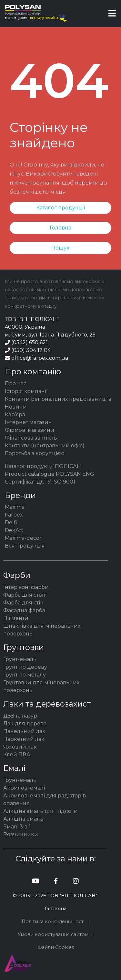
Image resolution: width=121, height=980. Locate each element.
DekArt (14, 530)
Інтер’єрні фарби (26, 587)
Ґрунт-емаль (20, 659)
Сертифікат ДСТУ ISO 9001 (40, 482)
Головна (60, 228)
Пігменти (16, 618)
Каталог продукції (60, 208)
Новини (16, 407)
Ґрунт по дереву (25, 667)
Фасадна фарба (24, 610)
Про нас (16, 383)
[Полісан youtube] (36, 881)
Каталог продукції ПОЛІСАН (43, 466)
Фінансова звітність (31, 438)
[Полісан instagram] (76, 881)
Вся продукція (25, 546)
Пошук (60, 248)
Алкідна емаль (23, 819)
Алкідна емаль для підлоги (40, 811)
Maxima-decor (23, 538)
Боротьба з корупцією (35, 453)
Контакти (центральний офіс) (45, 446)
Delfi (11, 522)
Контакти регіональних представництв (58, 399)
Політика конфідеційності (53, 921)
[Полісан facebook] (56, 881)
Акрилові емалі (24, 788)
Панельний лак (24, 731)
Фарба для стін (23, 603)
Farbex (14, 515)
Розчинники (21, 834)
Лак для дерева (25, 724)
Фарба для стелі (25, 595)
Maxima (15, 507)
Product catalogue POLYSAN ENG (50, 474)
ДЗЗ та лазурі (21, 716)
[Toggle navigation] (112, 13)
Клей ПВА (17, 755)
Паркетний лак (24, 739)
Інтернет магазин (28, 422)
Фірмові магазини (30, 430)
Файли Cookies (56, 947)
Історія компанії (26, 391)
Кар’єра (15, 415)
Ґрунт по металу (25, 675)
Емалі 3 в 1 (17, 827)
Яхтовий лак (20, 747)
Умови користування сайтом (53, 934)
